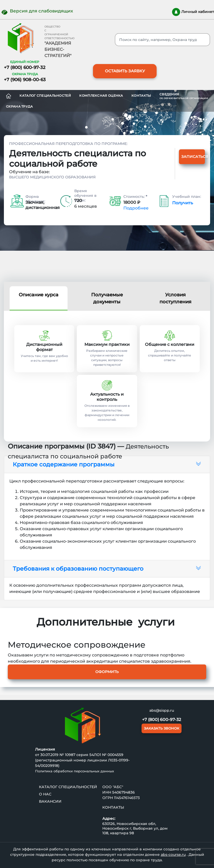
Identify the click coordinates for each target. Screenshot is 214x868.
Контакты (141, 96)
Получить (183, 203)
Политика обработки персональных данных (75, 771)
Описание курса (39, 295)
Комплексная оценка (101, 96)
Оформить (107, 672)
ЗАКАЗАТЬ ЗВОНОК (162, 728)
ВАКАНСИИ (50, 801)
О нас (45, 794)
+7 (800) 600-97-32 (25, 67)
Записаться (193, 157)
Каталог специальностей (45, 96)
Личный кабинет (193, 12)
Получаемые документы (107, 298)
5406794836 (123, 792)
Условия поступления (175, 298)
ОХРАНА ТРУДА (19, 106)
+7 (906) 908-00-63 (25, 80)
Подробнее (136, 208)
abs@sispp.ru (162, 710)
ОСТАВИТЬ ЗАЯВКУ (125, 71)
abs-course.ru (173, 855)
